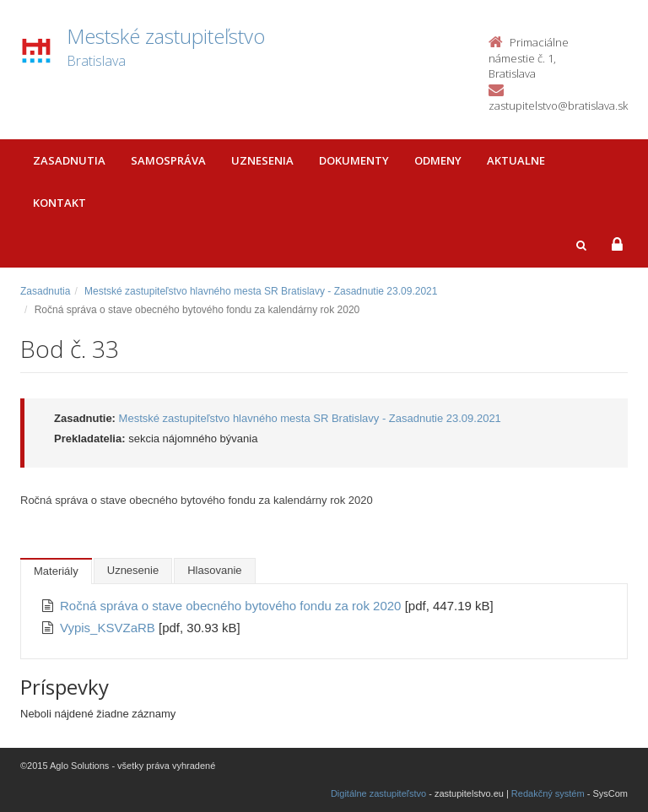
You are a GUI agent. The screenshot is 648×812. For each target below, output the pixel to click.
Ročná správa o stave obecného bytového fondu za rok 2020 (232, 606)
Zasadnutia (69, 160)
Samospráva (168, 160)
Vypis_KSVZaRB (109, 628)
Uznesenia (262, 160)
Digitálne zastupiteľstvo (378, 793)
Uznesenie (133, 570)
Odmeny (438, 160)
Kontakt (59, 203)
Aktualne (516, 160)
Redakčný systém (548, 793)
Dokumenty (354, 160)
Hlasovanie (214, 570)
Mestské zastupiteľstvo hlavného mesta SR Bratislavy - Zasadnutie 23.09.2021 (261, 291)
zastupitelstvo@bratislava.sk (558, 106)
